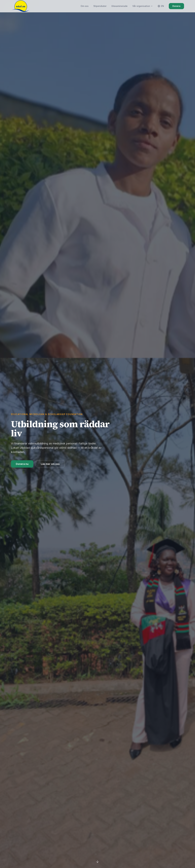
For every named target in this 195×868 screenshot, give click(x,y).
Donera (176, 6)
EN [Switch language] (161, 6)
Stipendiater (100, 6)
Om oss (85, 6)
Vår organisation (143, 6)
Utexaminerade (119, 6)
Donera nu (22, 464)
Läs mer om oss (50, 464)
